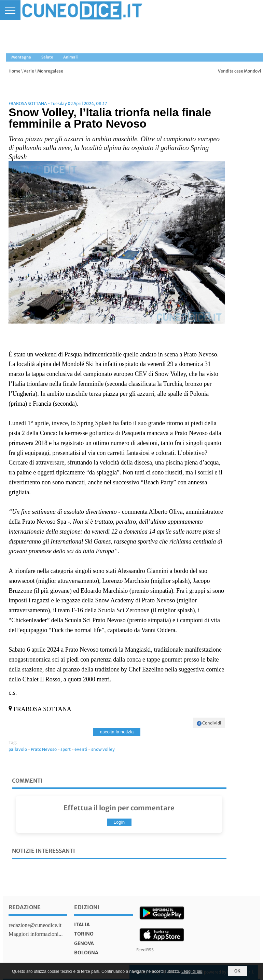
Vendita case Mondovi (240, 71)
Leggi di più (192, 971)
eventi (81, 749)
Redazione (25, 907)
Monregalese (50, 71)
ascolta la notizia (117, 732)
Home (15, 71)
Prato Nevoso (44, 749)
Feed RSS (145, 950)
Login (119, 822)
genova (84, 943)
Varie (29, 71)
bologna (86, 953)
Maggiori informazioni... (36, 934)
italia (82, 925)
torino (84, 934)
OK (237, 971)
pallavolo (18, 749)
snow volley (103, 749)
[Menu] (10, 10)
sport (66, 749)
